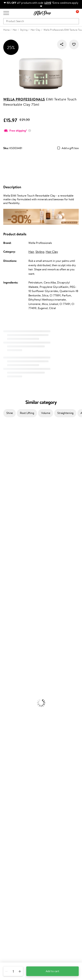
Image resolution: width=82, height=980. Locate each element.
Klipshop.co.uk (13, 768)
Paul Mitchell (8, 586)
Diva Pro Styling (10, 530)
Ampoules (6, 620)
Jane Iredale (7, 462)
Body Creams (8, 646)
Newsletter (10, 893)
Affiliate (8, 789)
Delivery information (16, 814)
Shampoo (6, 607)
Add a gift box (70, 148)
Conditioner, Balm (11, 612)
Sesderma (6, 454)
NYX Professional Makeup (16, 496)
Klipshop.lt (10, 868)
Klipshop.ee (10, 872)
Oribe (4, 543)
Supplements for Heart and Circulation (24, 740)
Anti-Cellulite (8, 659)
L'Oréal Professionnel (13, 518)
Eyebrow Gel (8, 680)
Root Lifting (27, 413)
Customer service (15, 801)
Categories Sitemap (15, 793)
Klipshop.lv (10, 864)
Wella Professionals (24, 99)
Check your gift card (16, 823)
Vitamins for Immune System (18, 735)
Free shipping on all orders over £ (25, 744)
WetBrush (6, 578)
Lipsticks (5, 706)
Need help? (10, 925)
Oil (2, 616)
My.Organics (8, 479)
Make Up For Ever (11, 590)
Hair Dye (6, 637)
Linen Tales (7, 488)
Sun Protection (9, 667)
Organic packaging (15, 752)
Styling (40, 252)
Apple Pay (10, 781)
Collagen (5, 714)
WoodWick (7, 484)
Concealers (7, 684)
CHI (3, 560)
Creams (5, 624)
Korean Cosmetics (11, 671)
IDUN (4, 582)
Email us (8, 937)
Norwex (5, 501)
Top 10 (7, 843)
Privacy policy (12, 776)
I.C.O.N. (5, 467)
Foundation (7, 676)
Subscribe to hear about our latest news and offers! (34, 897)
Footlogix (6, 556)
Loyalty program (13, 847)
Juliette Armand (10, 432)
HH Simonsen (8, 505)
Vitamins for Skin (10, 723)
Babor (4, 441)
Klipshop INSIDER (14, 785)
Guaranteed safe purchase (19, 757)
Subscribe (14, 915)
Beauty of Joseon (11, 475)
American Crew (10, 595)
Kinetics (5, 552)
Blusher (5, 701)
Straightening (65, 413)
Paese (4, 509)
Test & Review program (17, 839)
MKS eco (5, 548)
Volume (46, 413)
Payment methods (15, 810)
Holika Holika (8, 565)
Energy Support (10, 718)
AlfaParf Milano (10, 573)
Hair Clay (52, 252)
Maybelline (7, 471)
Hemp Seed (7, 458)
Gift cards (9, 818)
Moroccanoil (8, 513)
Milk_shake (7, 437)
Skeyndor (6, 526)
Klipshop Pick (11, 852)
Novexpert (7, 599)
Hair (31, 252)
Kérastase (6, 450)
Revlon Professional (12, 539)
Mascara (5, 697)
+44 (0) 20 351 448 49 (17, 930)
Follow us (9, 953)
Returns (8, 827)
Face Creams (8, 641)
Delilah (4, 445)
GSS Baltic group (15, 859)
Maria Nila (6, 535)
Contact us (10, 805)
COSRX (5, 492)
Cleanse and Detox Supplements (20, 727)
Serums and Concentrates (16, 650)
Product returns (13, 748)
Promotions (11, 835)
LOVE (48, 3)
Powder (5, 689)
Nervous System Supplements (18, 731)
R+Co (3, 569)
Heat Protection (10, 633)
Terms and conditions (16, 772)
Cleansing (6, 654)
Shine (10, 413)
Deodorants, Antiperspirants (17, 663)
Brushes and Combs (12, 629)
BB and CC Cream (11, 693)
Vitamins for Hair (10, 710)
